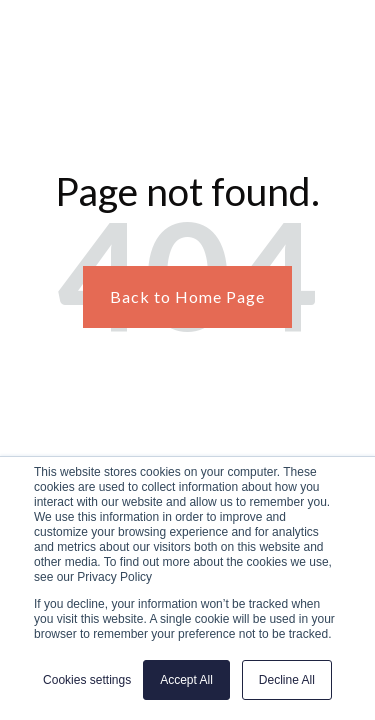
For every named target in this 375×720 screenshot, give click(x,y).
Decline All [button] (287, 680)
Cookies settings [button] (87, 680)
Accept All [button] (186, 680)
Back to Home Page (187, 296)
